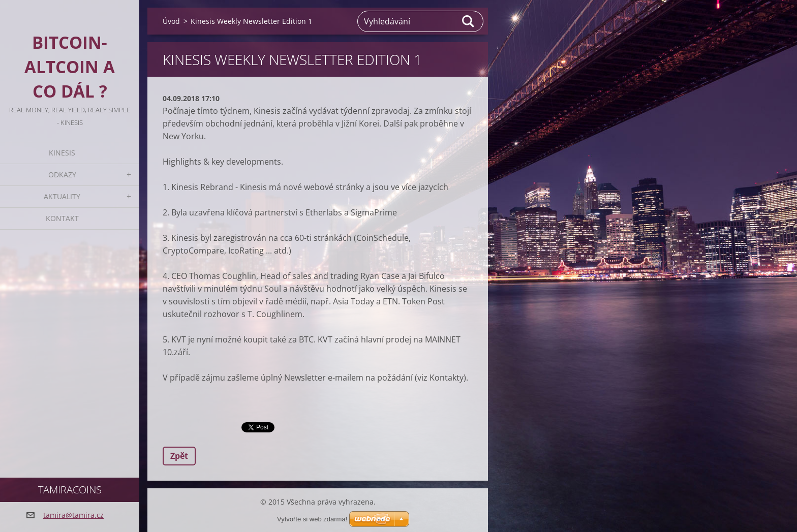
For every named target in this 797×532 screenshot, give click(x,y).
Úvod (171, 21)
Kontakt (62, 218)
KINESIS (62, 153)
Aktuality (62, 196)
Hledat (469, 21)
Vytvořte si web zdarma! (312, 519)
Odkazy (62, 175)
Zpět (179, 456)
